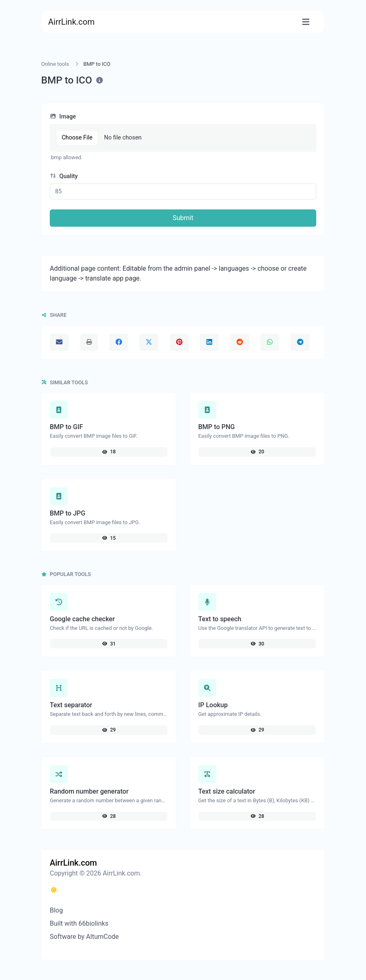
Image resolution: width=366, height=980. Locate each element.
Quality (64, 176)
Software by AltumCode (84, 937)
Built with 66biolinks (79, 923)
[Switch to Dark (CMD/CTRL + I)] (54, 890)
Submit (183, 218)
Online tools (55, 64)
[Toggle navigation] (306, 22)
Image (63, 117)
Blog (56, 910)
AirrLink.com (71, 22)
